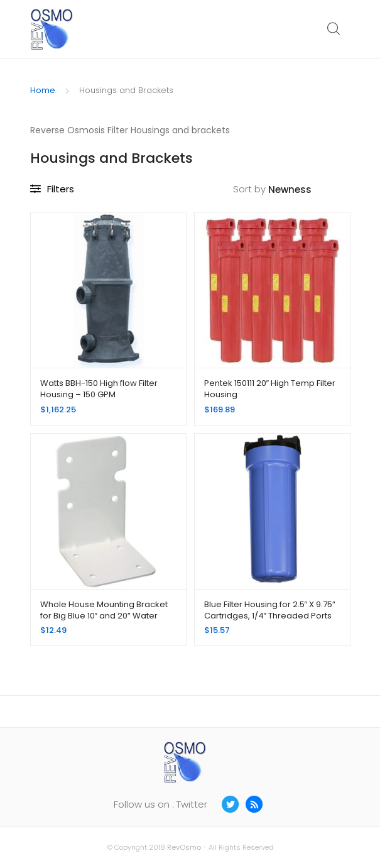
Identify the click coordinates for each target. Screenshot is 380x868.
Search (334, 29)
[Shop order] (309, 190)
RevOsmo (184, 847)
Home (43, 90)
